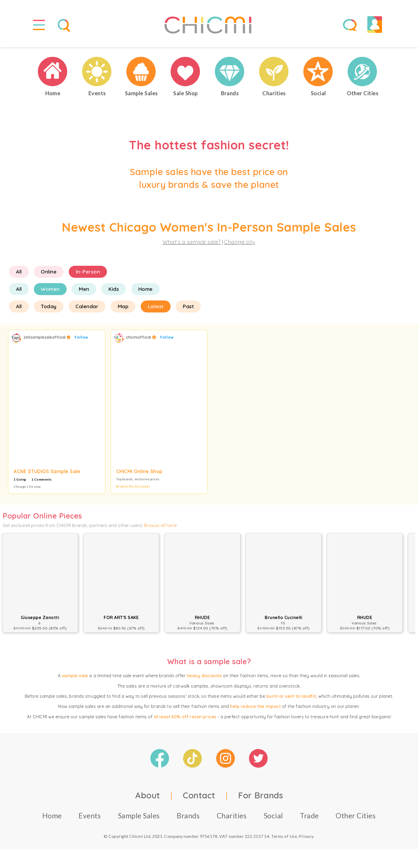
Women (50, 289)
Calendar (87, 306)
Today (49, 306)
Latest (156, 306)
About (148, 795)
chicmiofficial (141, 337)
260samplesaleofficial (47, 337)
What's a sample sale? (192, 242)
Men (84, 289)
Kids (114, 289)
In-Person (88, 272)
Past (188, 306)
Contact (199, 795)
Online (49, 272)
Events (90, 816)
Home (145, 289)
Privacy (306, 836)
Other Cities (356, 816)
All (19, 272)
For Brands (260, 795)
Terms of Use (284, 836)
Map (123, 306)
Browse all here (160, 525)
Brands (188, 816)
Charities (232, 816)
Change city (240, 242)
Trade (309, 816)
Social (273, 816)
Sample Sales (139, 816)
